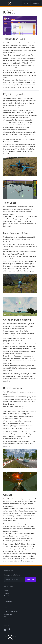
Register (36, 3)
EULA (6, 620)
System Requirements (11, 611)
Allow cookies (9, 10)
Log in (26, 3)
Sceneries (7, 596)
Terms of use (8, 614)
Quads (6, 599)
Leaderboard (8, 602)
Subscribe (31, 579)
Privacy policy (8, 617)
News (6, 590)
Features (7, 593)
